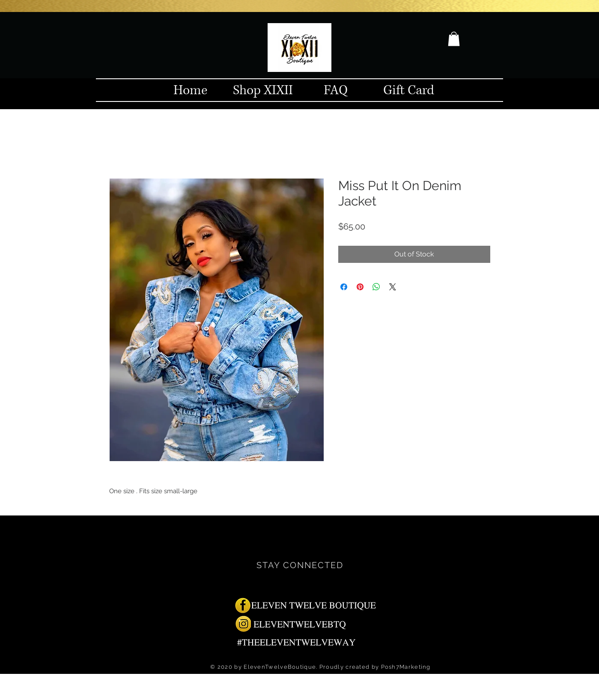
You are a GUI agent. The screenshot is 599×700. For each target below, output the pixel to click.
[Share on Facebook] (344, 287)
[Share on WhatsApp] (376, 287)
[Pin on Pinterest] (360, 287)
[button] (454, 39)
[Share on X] (393, 287)
